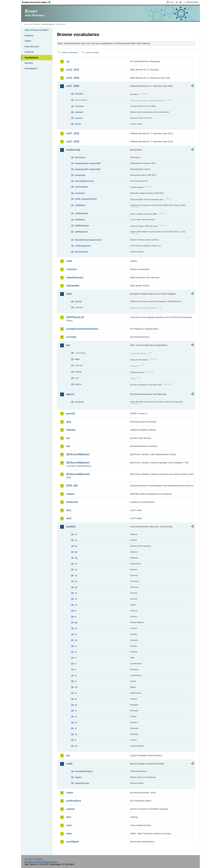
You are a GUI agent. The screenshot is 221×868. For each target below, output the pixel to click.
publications (74, 801)
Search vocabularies (70, 52)
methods (79, 112)
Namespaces (31, 68)
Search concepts (92, 52)
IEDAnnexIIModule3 (78, 463)
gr (76, 628)
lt (76, 670)
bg (76, 558)
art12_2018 (73, 78)
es (76, 605)
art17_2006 (73, 86)
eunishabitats (81, 187)
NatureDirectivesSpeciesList (88, 240)
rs (76, 717)
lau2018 (71, 527)
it (76, 658)
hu (76, 640)
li (75, 664)
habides (71, 430)
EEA (37, 2)
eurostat (71, 337)
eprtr (69, 294)
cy (76, 570)
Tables (28, 41)
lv (76, 681)
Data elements (32, 47)
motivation (80, 193)
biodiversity (73, 150)
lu (76, 675)
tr (76, 740)
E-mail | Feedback (34, 859)
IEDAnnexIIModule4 (78, 474)
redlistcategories (83, 246)
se (76, 722)
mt (76, 687)
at (76, 540)
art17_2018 (73, 142)
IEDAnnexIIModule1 (78, 454)
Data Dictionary (48, 24)
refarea (78, 372)
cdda (69, 261)
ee (76, 593)
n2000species (81, 232)
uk (76, 746)
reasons (79, 118)
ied (68, 446)
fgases (70, 394)
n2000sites (80, 220)
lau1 (69, 510)
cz (76, 575)
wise (69, 834)
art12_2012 (73, 70)
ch (76, 564)
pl (76, 699)
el (76, 599)
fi (76, 611)
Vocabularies (31, 58)
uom (69, 825)
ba (76, 546)
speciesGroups (82, 783)
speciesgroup (81, 252)
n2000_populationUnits (86, 199)
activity (78, 301)
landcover (72, 502)
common (72, 269)
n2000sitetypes (82, 226)
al (76, 534)
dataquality (80, 175)
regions (78, 777)
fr (76, 617)
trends (78, 124)
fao (68, 345)
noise (70, 793)
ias (68, 438)
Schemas (29, 52)
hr (76, 634)
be (76, 552)
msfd (69, 764)
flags (77, 359)
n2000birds (80, 205)
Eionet (37, 24)
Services (29, 63)
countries (79, 106)
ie (76, 646)
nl (76, 693)
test (69, 817)
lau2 (69, 518)
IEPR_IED (72, 486)
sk (76, 734)
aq (68, 61)
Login (172, 2)
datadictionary (75, 277)
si (76, 728)
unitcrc (78, 384)
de (76, 581)
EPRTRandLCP (75, 317)
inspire (70, 494)
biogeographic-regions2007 (88, 163)
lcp (68, 755)
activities (79, 94)
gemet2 (71, 413)
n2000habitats (82, 213)
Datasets (29, 35)
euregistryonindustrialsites (82, 329)
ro (76, 711)
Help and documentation (37, 30)
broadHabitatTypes (84, 771)
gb (76, 622)
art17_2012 (73, 133)
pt (76, 705)
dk (76, 587)
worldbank (73, 842)
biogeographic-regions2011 (88, 169)
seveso (71, 809)
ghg (69, 422)
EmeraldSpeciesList (84, 181)
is (76, 652)
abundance (80, 157)
